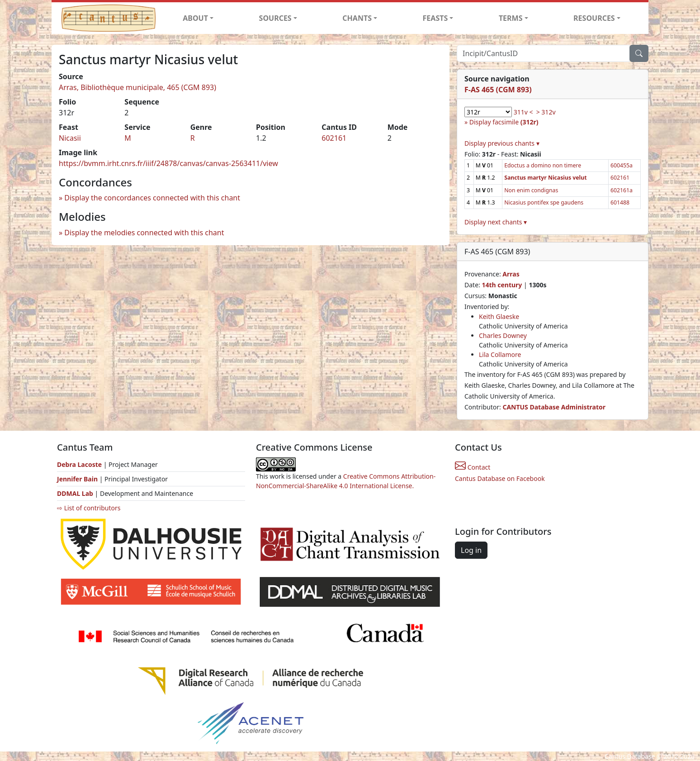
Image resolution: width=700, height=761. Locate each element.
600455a (622, 165)
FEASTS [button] (435, 18)
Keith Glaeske (499, 316)
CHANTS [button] (357, 18)
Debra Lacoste (79, 464)
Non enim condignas (531, 190)
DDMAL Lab (75, 493)
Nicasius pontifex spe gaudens (544, 202)
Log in (471, 550)
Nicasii (70, 138)
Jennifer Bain (78, 479)
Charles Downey (503, 335)
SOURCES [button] (275, 18)
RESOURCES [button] (594, 18)
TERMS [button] (511, 18)
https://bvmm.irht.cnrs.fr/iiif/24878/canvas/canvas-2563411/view (168, 163)
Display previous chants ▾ (502, 143)
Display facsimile (504, 122)
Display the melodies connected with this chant (144, 233)
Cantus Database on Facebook (500, 478)
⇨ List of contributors (89, 508)
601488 (620, 202)
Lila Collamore (500, 354)
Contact (473, 467)
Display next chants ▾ (496, 222)
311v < (523, 112)
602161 (334, 138)
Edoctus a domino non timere (543, 165)
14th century (502, 285)
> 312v (546, 112)
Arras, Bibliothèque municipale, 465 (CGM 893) (137, 87)
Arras (511, 274)
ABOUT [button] (195, 18)
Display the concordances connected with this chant (152, 198)
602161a (622, 190)
